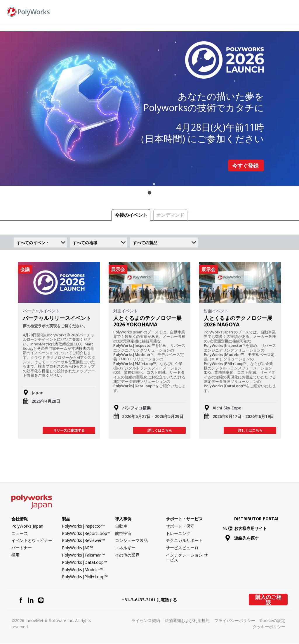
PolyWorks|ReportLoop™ (86, 533)
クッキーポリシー (269, 627)
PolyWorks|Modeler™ (83, 570)
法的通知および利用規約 (187, 620)
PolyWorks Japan (27, 526)
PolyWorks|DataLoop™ (84, 562)
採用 (15, 555)
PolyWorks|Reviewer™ (83, 540)
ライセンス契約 (146, 620)
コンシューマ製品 (131, 540)
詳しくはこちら (159, 430)
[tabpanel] (149, 109)
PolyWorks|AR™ (77, 548)
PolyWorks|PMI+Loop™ (85, 577)
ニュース (20, 533)
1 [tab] (149, 193)
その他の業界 (127, 555)
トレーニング (178, 533)
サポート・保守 (180, 526)
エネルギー (125, 548)
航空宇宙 (123, 533)
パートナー (22, 548)
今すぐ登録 (246, 166)
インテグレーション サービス (187, 557)
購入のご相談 (268, 600)
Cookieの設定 (273, 620)
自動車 (121, 526)
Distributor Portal (257, 519)
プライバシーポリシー (235, 620)
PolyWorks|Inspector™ (84, 526)
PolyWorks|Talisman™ (83, 555)
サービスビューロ (182, 548)
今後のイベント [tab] (131, 215)
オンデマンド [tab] (170, 215)
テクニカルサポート (184, 540)
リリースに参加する (69, 430)
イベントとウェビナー (32, 540)
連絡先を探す (242, 538)
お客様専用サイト (246, 528)
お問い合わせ (222, 12)
